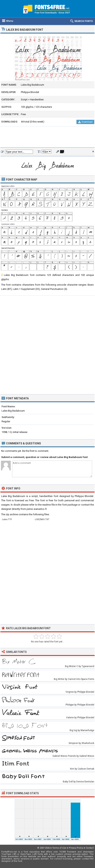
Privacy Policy (76, 848)
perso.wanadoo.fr (37, 509)
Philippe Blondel (30, 92)
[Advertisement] (47, 137)
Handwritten (37, 99)
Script (24, 99)
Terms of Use (59, 848)
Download (85, 122)
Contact (90, 848)
